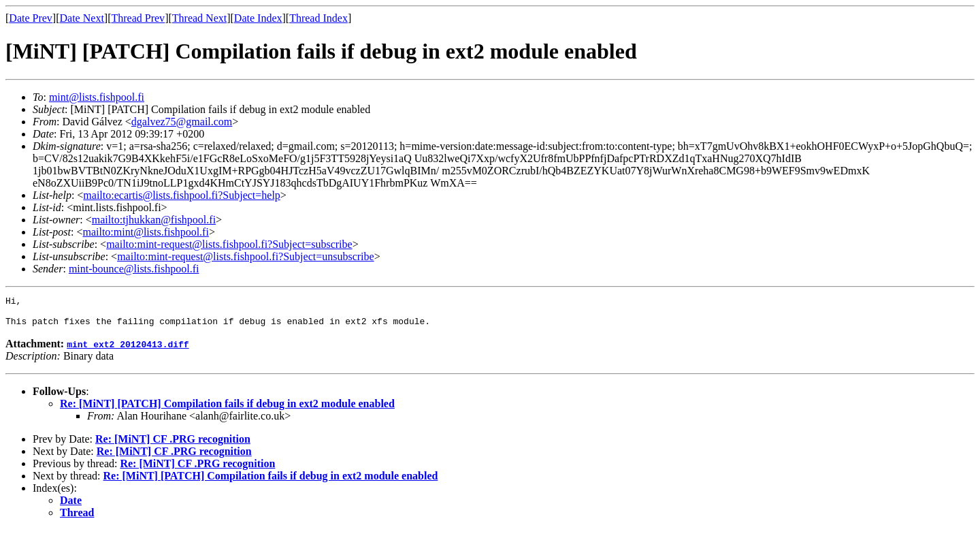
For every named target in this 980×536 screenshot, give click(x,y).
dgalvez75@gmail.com (182, 122)
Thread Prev (138, 18)
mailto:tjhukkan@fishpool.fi (154, 220)
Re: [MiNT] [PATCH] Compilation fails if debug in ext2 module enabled (227, 410)
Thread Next (199, 18)
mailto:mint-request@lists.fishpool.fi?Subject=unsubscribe (245, 256)
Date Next (82, 18)
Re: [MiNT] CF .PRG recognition (173, 445)
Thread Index (318, 18)
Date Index (258, 18)
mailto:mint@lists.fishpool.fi (145, 232)
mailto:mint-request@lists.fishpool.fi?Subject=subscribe (229, 244)
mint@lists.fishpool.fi (97, 97)
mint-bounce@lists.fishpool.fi (134, 269)
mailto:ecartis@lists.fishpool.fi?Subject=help (181, 195)
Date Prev (31, 18)
